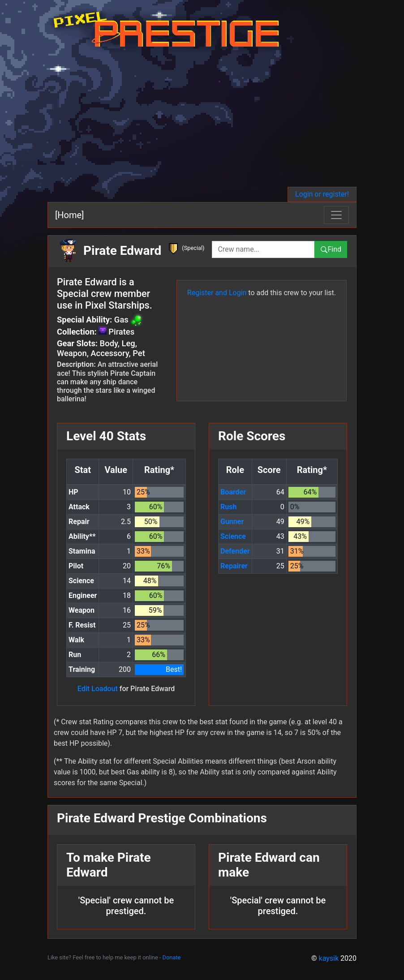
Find (331, 249)
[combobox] (263, 249)
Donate (172, 957)
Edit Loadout (98, 689)
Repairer (234, 566)
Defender (235, 551)
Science (233, 536)
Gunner (232, 522)
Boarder (233, 492)
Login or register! (322, 194)
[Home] (69, 215)
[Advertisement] (202, 120)
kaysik (329, 958)
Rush (228, 507)
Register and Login (217, 293)
